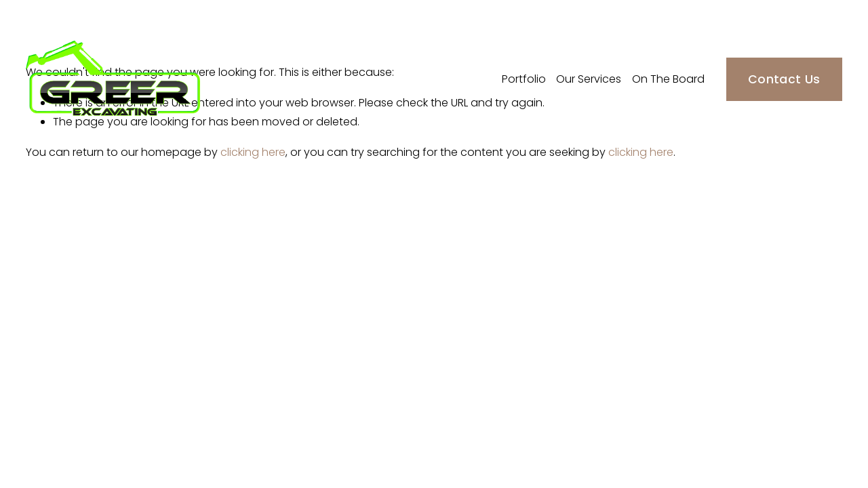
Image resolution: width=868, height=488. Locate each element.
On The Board (668, 79)
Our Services (589, 79)
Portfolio (524, 79)
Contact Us (784, 79)
